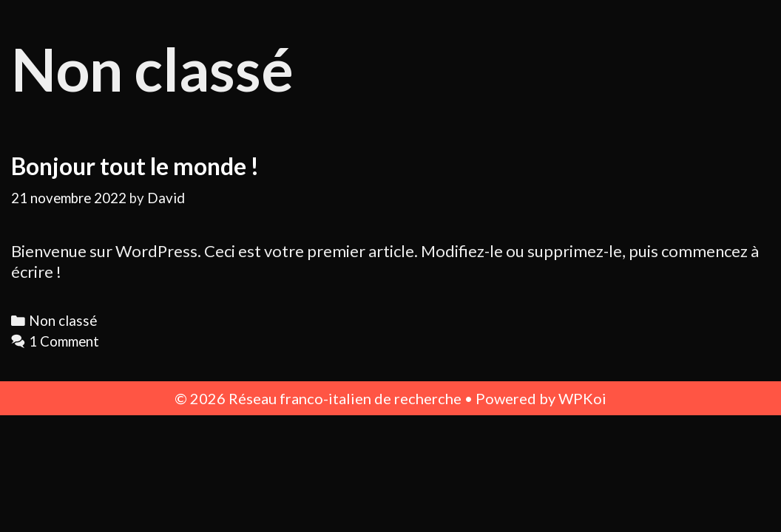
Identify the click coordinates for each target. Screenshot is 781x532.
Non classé (63, 321)
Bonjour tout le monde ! (135, 166)
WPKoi (582, 398)
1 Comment (64, 341)
